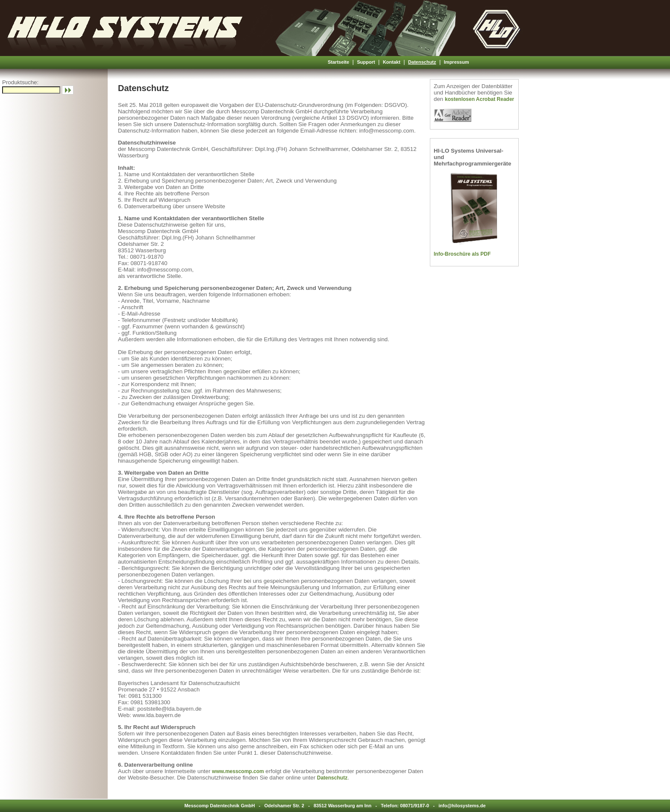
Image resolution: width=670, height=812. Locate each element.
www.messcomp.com (238, 771)
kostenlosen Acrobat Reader (479, 99)
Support (366, 62)
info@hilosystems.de (462, 806)
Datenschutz (422, 62)
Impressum (457, 62)
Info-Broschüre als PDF (462, 254)
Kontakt (392, 62)
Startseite (338, 62)
